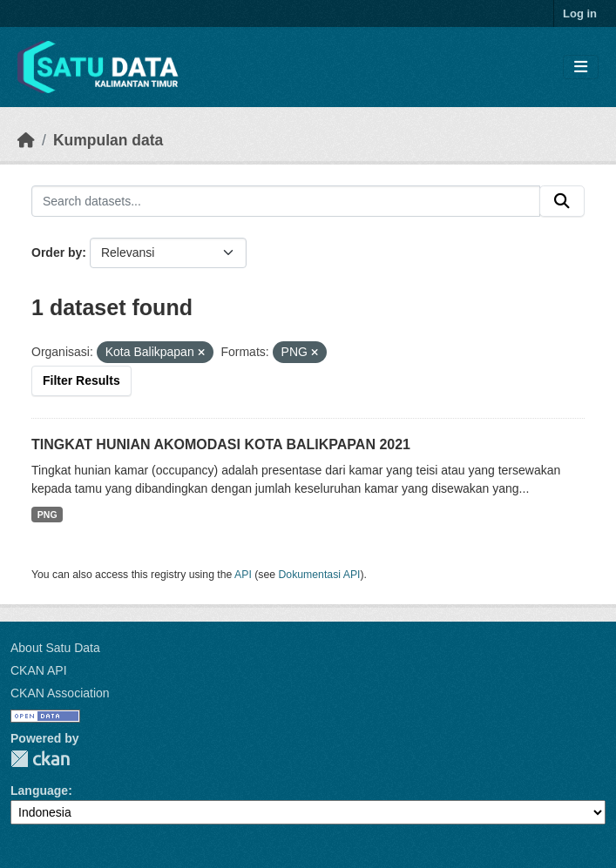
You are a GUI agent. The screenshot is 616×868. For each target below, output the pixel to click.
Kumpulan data (108, 140)
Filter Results (81, 380)
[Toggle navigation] (581, 67)
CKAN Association (60, 693)
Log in (580, 13)
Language (39, 791)
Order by (57, 252)
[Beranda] (26, 140)
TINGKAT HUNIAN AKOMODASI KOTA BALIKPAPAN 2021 (221, 444)
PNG (47, 515)
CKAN (40, 759)
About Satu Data (55, 648)
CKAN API (39, 670)
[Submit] (562, 201)
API (243, 575)
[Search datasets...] (286, 201)
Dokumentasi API (320, 575)
